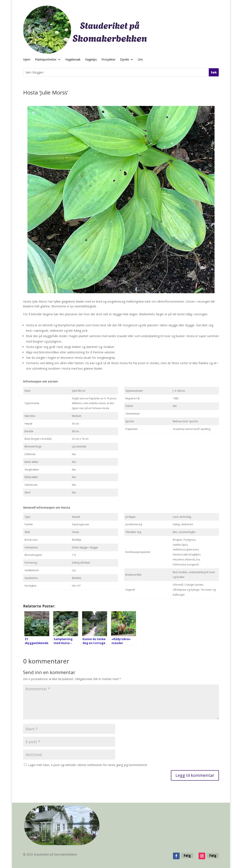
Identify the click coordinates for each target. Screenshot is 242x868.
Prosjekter (108, 60)
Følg (187, 856)
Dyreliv (125, 60)
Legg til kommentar (195, 775)
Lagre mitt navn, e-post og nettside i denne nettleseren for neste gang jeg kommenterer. (88, 765)
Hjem (27, 60)
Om (140, 60)
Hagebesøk (73, 60)
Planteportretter (46, 60)
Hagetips (91, 60)
